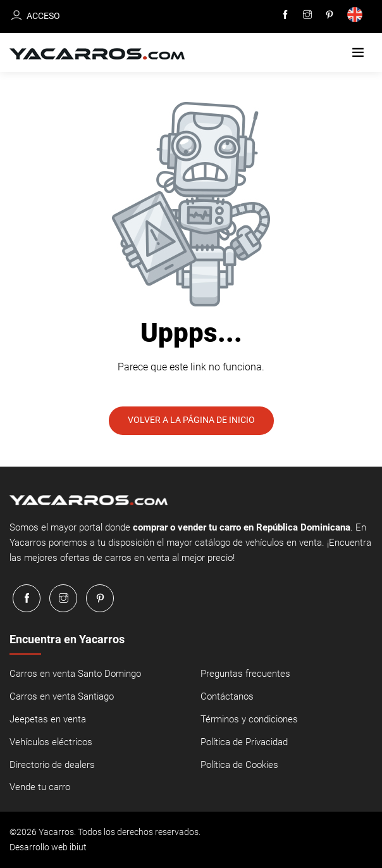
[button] (358, 53)
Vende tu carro (40, 788)
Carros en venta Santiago (62, 697)
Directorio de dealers (52, 765)
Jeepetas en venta (48, 720)
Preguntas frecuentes (245, 674)
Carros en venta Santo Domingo (75, 674)
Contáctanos (227, 697)
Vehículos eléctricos (51, 743)
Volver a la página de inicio (191, 420)
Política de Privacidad (244, 743)
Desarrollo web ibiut (48, 848)
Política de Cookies (239, 765)
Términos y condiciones (249, 720)
